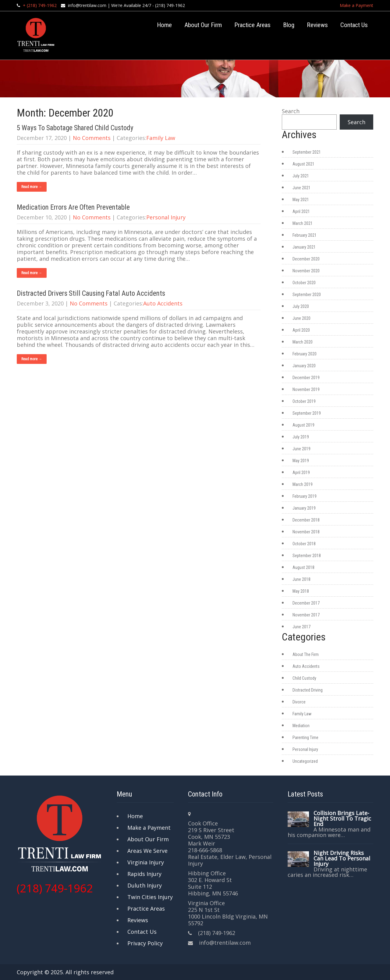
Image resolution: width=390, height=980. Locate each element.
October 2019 (304, 401)
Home (164, 25)
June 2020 (301, 318)
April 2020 (301, 330)
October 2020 (304, 283)
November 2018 (306, 532)
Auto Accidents (163, 303)
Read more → (32, 187)
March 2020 (303, 342)
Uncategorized (305, 761)
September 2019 (307, 413)
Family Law (161, 138)
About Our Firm (203, 25)
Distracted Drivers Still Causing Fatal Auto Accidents (91, 293)
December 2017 (306, 603)
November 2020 (306, 271)
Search (291, 111)
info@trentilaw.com (87, 5)
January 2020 (304, 366)
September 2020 (307, 295)
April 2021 (301, 211)
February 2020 (305, 354)
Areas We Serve (147, 851)
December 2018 (306, 520)
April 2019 (301, 473)
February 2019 (305, 496)
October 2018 (304, 544)
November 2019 (306, 389)
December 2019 (306, 378)
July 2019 (301, 437)
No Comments (92, 138)
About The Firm (306, 654)
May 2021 (301, 200)
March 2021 (303, 223)
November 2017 (306, 615)
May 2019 (301, 461)
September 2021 (307, 152)
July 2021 (301, 176)
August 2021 (303, 164)
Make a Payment (356, 5)
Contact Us (354, 25)
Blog (289, 25)
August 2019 (303, 425)
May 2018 (301, 591)
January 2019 (304, 508)
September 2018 (307, 556)
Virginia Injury (146, 862)
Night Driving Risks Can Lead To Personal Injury (342, 858)
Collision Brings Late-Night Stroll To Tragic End (342, 818)
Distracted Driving (308, 690)
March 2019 (303, 484)
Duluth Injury (145, 885)
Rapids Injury (144, 874)
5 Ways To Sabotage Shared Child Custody (75, 128)
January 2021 (304, 247)
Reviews (317, 25)
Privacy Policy (145, 943)
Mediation (301, 726)
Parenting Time (305, 738)
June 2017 (301, 627)
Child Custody (304, 678)
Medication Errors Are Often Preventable (73, 207)
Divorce (299, 702)
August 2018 (303, 567)
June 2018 (301, 579)
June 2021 (301, 188)
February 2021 (305, 235)
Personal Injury (166, 217)
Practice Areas (252, 25)
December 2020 (306, 259)
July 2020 (301, 306)
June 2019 (301, 449)
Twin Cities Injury (150, 897)
